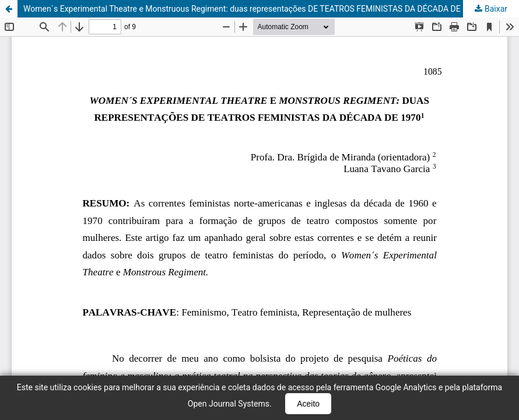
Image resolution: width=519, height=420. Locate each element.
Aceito (308, 404)
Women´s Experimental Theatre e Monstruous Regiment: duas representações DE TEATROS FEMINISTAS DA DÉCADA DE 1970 (252, 9)
